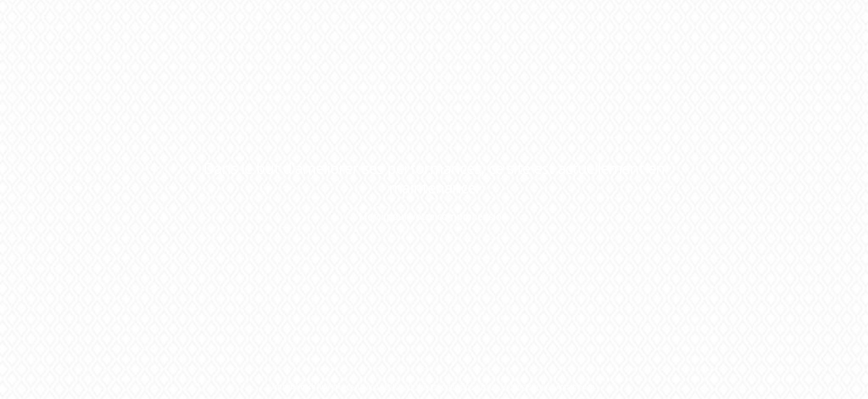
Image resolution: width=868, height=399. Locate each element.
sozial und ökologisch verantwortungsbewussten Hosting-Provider (451, 387)
